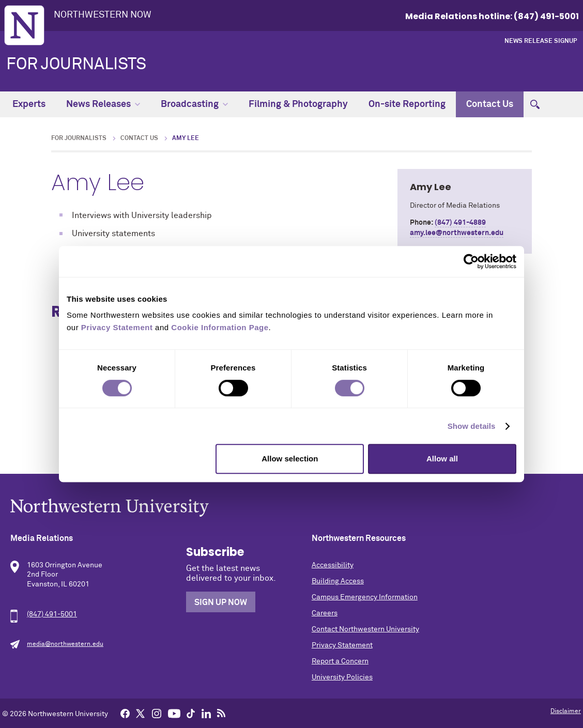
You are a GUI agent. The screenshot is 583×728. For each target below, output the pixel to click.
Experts (29, 104)
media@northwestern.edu (65, 644)
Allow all (442, 459)
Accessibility (333, 565)
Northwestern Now (103, 15)
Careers (325, 613)
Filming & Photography (298, 104)
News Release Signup (541, 41)
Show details (472, 426)
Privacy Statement (342, 645)
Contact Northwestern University (365, 629)
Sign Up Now (221, 602)
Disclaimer (566, 711)
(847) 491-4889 (460, 223)
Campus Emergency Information (365, 597)
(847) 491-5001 (52, 614)
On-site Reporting (407, 104)
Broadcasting (194, 104)
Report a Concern (340, 661)
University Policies (342, 677)
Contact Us (490, 104)
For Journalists (76, 65)
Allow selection (290, 459)
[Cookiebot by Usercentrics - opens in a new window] (471, 261)
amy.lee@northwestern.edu (457, 233)
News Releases (103, 104)
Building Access (338, 581)
